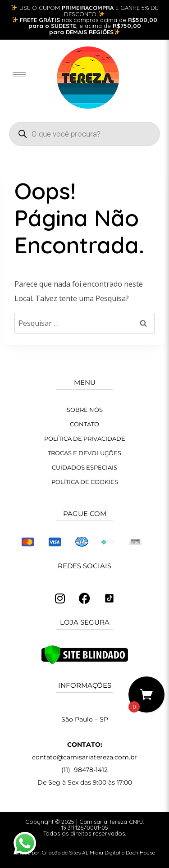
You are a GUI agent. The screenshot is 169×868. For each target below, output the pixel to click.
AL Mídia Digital (101, 852)
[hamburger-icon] (19, 75)
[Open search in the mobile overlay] (84, 134)
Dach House (140, 852)
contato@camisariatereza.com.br (84, 757)
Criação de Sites (61, 852)
